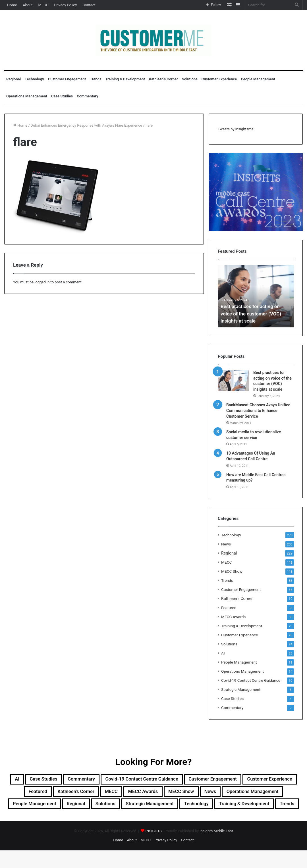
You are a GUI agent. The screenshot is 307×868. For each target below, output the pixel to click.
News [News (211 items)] (290, 794)
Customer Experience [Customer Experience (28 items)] (38, 794)
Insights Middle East (216, 849)
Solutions (190, 79)
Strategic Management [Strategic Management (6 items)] (257, 807)
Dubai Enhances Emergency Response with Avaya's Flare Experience (86, 125)
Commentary (87, 96)
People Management (258, 79)
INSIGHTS (153, 849)
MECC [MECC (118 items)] (174, 794)
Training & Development (125, 79)
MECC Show (232, 571)
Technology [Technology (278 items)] (103, 821)
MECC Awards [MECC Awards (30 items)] (211, 794)
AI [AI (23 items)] (24, 780)
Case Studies (62, 96)
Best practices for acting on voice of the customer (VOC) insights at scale (253, 314)
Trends (96, 79)
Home (12, 5)
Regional (14, 79)
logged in (42, 282)
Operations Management (27, 96)
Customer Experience (219, 79)
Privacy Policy (65, 5)
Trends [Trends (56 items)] (210, 821)
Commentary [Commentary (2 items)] (100, 780)
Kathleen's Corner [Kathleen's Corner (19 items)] (132, 794)
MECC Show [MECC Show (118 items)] (256, 794)
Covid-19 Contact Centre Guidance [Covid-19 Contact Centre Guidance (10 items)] (172, 780)
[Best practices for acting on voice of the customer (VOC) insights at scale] (233, 381)
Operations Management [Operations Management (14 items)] (52, 807)
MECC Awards (233, 617)
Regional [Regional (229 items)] (170, 807)
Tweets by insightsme (236, 129)
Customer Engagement (67, 79)
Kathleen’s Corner (163, 79)
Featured (229, 608)
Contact (89, 5)
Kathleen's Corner (237, 599)
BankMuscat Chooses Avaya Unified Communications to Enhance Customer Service (258, 410)
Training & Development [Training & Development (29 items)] (159, 821)
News (226, 544)
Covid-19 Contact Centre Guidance (251, 680)
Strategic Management (241, 689)
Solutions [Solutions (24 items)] (205, 807)
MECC (43, 5)
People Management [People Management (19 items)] (121, 807)
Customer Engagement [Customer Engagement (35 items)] (256, 780)
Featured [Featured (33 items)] (87, 794)
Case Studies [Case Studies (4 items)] (55, 780)
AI (223, 653)
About (28, 5)
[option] (256, 296)
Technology (34, 79)
